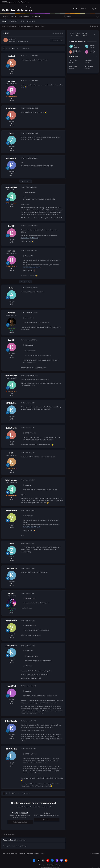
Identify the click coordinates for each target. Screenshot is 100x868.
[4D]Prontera (11, 187)
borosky (11, 81)
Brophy (11, 593)
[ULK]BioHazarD (78, 51)
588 (12, 100)
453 (12, 150)
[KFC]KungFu (11, 721)
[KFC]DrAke (11, 403)
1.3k (12, 528)
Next (14, 49)
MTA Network (24, 16)
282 (12, 125)
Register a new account (20, 822)
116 (12, 207)
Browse (6, 17)
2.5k (12, 613)
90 (12, 766)
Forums (4, 21)
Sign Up (94, 9)
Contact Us (50, 865)
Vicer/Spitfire (11, 511)
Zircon (11, 133)
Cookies (58, 865)
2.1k (12, 738)
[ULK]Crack (11, 108)
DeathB (11, 226)
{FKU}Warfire (11, 749)
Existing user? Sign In (81, 9)
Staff (22, 21)
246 (12, 472)
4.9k (12, 332)
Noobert (13, 39)
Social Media (37, 16)
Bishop (92, 45)
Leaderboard (31, 21)
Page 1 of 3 (25, 49)
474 (12, 243)
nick (11, 453)
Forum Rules (14, 21)
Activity (14, 16)
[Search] (75, 16)
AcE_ (11, 288)
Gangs (26, 41)
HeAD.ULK (11, 686)
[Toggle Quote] (24, 192)
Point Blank (11, 158)
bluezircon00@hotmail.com (30, 238)
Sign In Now (47, 820)
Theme (42, 865)
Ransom (11, 313)
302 (12, 175)
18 (12, 73)
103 (12, 420)
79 (12, 305)
